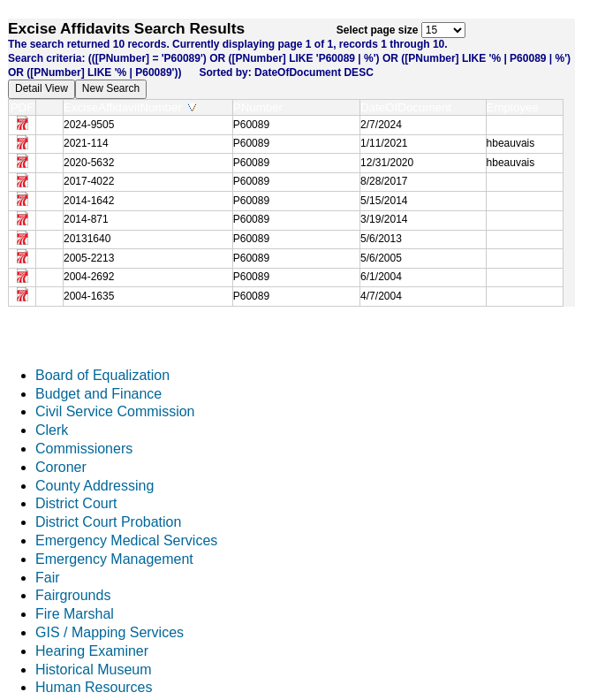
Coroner (61, 467)
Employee (517, 107)
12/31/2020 (387, 163)
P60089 (251, 125)
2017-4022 (89, 181)
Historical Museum (94, 670)
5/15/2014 (384, 201)
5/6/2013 (381, 239)
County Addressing (95, 486)
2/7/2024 (381, 125)
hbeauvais (511, 143)
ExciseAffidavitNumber (130, 107)
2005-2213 (89, 258)
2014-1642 (89, 201)
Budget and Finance (98, 394)
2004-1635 (89, 296)
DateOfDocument (409, 107)
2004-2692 (89, 277)
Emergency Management (114, 559)
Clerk (52, 430)
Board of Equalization (102, 375)
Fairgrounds (73, 595)
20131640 (87, 239)
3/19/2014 (384, 219)
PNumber (262, 107)
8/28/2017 (384, 181)
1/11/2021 (384, 143)
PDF (23, 107)
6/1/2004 (381, 277)
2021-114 (86, 143)
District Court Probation (108, 522)
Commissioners (84, 449)
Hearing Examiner (92, 651)
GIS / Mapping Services (110, 632)
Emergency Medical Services (126, 540)
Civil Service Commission (115, 411)
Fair (48, 578)
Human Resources (94, 687)
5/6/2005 (381, 258)
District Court (76, 503)
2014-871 (86, 219)
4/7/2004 (381, 296)
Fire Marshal (75, 614)
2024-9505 (89, 125)
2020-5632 (89, 163)
